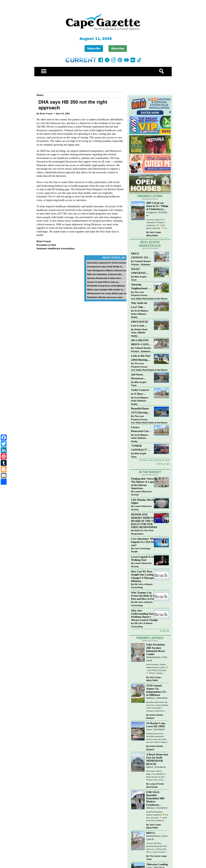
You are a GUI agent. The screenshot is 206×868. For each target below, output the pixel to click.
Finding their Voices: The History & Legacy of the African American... (144, 483)
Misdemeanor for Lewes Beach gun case (108, 293)
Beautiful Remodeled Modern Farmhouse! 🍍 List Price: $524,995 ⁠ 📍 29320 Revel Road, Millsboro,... (157, 816)
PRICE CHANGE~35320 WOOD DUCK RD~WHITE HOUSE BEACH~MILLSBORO (141, 256)
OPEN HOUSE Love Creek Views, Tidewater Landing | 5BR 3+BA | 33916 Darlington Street (141, 324)
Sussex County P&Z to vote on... (104, 282)
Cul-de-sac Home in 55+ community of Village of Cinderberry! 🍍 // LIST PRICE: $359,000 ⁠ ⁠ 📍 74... (157, 224)
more (163, 631)
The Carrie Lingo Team (156, 858)
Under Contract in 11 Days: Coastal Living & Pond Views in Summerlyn (141, 392)
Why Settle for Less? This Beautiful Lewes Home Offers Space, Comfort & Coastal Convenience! (141, 305)
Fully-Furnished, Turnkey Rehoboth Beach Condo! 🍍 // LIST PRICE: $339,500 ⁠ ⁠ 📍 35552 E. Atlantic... (157, 669)
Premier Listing (150, 196)
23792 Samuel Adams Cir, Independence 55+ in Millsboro (156, 690)
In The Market (150, 472)
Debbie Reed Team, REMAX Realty (139, 333)
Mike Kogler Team (139, 278)
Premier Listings (150, 638)
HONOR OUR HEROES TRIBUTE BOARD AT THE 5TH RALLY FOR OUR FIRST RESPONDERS (144, 521)
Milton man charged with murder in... (106, 289)
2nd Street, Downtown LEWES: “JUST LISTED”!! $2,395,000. (140, 377)
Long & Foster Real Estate (155, 785)
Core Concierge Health (141, 550)
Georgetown (151, 212)
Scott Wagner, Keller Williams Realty (140, 314)
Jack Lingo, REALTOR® (154, 234)
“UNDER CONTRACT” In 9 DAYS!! (141, 448)
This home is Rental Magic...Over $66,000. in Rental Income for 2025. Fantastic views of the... (156, 775)
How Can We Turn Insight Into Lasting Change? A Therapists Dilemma (143, 576)
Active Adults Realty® (155, 717)
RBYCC (151, 833)
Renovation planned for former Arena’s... (108, 263)
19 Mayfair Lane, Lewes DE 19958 (156, 725)
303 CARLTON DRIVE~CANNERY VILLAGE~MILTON (141, 343)
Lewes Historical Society (141, 493)
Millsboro (150, 698)
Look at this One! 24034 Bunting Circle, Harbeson (141, 358)
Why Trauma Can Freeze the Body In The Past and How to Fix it (144, 596)
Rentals (161, 464)
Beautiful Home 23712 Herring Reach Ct (140, 411)
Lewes (149, 730)
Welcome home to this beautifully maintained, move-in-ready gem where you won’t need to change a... (157, 738)
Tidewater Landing (157, 864)
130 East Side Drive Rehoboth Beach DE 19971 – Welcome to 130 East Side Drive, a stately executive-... (157, 848)
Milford (149, 767)
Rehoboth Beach (153, 657)
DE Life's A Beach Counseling (142, 586)
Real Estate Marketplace (150, 244)
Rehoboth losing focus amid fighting (106, 286)
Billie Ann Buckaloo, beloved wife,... (105, 274)
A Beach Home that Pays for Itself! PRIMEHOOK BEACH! (157, 759)
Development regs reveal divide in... (105, 267)
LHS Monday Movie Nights (143, 501)
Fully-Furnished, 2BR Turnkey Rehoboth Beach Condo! (156, 649)
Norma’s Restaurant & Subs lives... (105, 278)
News (162, 460)
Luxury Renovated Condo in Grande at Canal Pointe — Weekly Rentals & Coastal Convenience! (141, 429)
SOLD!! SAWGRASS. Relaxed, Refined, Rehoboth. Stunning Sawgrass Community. (141, 271)
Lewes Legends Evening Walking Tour (144, 558)
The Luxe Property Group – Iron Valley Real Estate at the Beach (149, 295)
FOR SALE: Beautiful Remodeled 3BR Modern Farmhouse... (155, 798)
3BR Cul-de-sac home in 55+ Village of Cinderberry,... (157, 206)
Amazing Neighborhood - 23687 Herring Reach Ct (140, 287)
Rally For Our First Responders (142, 532)
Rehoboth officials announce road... (105, 297)
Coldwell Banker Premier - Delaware (141, 263)
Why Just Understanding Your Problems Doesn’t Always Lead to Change (144, 615)
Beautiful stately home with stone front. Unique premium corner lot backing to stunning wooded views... (157, 706)
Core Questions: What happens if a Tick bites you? (144, 542)
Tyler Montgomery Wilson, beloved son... (108, 270)
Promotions (147, 460)
